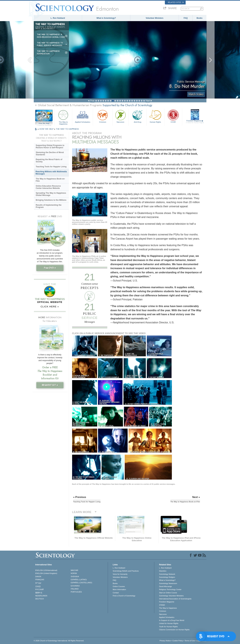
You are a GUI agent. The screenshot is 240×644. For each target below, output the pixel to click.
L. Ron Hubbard (58, 18)
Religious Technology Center (170, 589)
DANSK (38, 577)
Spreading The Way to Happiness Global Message (51, 194)
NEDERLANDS (41, 596)
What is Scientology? (106, 18)
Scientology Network (167, 574)
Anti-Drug (138, 116)
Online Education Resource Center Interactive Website (48, 187)
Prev (92, 101)
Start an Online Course (168, 593)
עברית (38, 583)
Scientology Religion (167, 577)
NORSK (74, 573)
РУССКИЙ (39, 589)
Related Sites (176, 2)
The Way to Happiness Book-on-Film (51, 180)
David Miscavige (165, 586)
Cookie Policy (178, 641)
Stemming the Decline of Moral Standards (50, 154)
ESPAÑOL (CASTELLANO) (81, 583)
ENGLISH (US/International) (46, 570)
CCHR (173, 116)
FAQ (186, 18)
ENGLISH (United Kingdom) (46, 573)
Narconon (120, 116)
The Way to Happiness (63, 117)
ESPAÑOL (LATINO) (79, 580)
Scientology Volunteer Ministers (171, 596)
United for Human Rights (169, 623)
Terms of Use (190, 641)
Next (148, 101)
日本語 (38, 586)
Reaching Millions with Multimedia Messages (51, 173)
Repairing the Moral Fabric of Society (49, 161)
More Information (119, 589)
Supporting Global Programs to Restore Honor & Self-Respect (50, 146)
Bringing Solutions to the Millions (51, 200)
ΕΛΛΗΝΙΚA (75, 586)
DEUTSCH (40, 599)
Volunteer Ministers (154, 18)
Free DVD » (50, 268)
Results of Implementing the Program (49, 206)
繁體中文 (39, 593)
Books (199, 18)
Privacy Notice (165, 641)
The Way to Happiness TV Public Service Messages (50, 44)
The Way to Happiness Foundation (48, 52)
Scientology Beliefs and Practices (126, 571)
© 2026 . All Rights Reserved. (59, 641)
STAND (162, 605)
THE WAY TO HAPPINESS (67, 129)
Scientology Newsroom (168, 583)
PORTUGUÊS (76, 592)
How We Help (44, 123)
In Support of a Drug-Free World (172, 620)
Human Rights (155, 116)
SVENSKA (75, 577)
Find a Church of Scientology (124, 596)
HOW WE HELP (47, 129)
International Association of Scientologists (175, 599)
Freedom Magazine (195, 122)
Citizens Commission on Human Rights (174, 630)
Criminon (103, 116)
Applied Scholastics (83, 116)
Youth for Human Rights (168, 627)
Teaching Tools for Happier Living (51, 167)
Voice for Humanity (120, 574)
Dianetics (163, 571)
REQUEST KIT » (50, 385)
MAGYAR (74, 570)
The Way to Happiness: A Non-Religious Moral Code (51, 36)
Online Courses (119, 586)
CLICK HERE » (50, 306)
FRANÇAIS (40, 580)
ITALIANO (75, 589)
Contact (116, 593)
